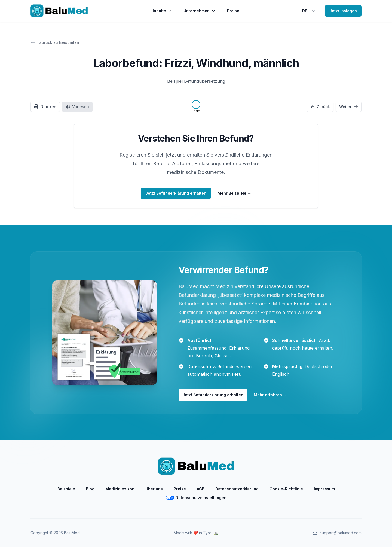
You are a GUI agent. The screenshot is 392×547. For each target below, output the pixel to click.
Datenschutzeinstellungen (196, 498)
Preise (233, 11)
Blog (90, 489)
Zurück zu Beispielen (55, 42)
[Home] (59, 11)
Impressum (324, 489)
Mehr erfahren (270, 395)
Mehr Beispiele (234, 193)
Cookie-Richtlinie (286, 489)
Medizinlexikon (120, 489)
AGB (201, 489)
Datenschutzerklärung (237, 489)
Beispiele (66, 489)
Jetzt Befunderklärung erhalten (213, 395)
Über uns (154, 489)
